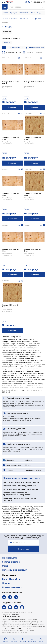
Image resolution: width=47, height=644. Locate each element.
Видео (40, 13)
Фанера (5, 22)
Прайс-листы (24, 13)
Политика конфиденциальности (11, 615)
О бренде (7, 32)
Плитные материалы (19, 19)
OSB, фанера (36, 19)
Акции (6, 13)
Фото (33, 13)
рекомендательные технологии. (15, 632)
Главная (5, 19)
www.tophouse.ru (13, 619)
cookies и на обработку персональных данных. (23, 627)
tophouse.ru (37, 625)
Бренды (13, 13)
